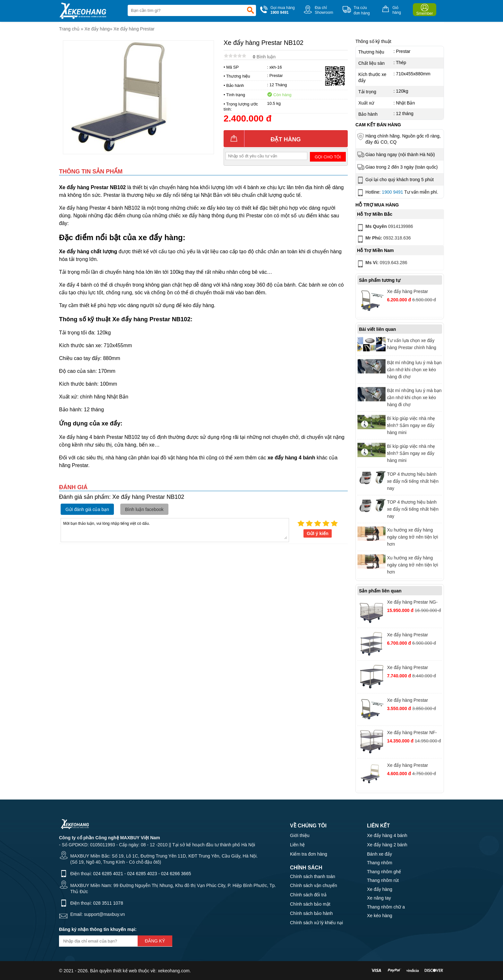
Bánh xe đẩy (379, 854)
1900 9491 (392, 192)
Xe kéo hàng (380, 916)
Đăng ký (155, 941)
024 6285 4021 (108, 874)
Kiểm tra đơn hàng (309, 854)
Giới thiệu (300, 835)
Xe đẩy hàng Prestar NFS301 (407, 292)
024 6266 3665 (176, 874)
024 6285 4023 (142, 874)
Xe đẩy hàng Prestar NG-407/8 (412, 603)
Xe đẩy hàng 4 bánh (387, 835)
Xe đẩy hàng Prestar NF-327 (412, 733)
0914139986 (385, 228)
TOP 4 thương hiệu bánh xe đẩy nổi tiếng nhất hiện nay (413, 481)
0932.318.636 (384, 239)
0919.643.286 (382, 264)
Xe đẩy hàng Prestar (134, 29)
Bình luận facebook (144, 509)
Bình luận (264, 57)
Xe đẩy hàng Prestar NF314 (407, 668)
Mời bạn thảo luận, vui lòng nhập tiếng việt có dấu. (175, 530)
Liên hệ (297, 845)
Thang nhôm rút (383, 880)
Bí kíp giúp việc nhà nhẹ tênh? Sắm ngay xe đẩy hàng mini (411, 425)
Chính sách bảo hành (311, 913)
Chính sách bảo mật (310, 904)
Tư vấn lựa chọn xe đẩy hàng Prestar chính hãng (411, 344)
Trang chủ (69, 29)
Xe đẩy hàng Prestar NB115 (407, 636)
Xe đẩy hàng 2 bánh (387, 845)
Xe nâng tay (379, 898)
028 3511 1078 (108, 903)
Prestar (276, 75)
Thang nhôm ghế (384, 872)
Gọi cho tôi (328, 157)
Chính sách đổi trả (308, 895)
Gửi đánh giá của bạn (87, 509)
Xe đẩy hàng (97, 29)
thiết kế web (125, 971)
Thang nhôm (380, 863)
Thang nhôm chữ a (386, 907)
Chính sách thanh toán (313, 876)
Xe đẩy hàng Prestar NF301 (407, 766)
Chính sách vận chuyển (314, 885)
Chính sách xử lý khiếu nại (316, 923)
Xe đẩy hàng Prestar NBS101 (407, 701)
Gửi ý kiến (318, 533)
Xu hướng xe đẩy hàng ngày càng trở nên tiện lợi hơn (412, 537)
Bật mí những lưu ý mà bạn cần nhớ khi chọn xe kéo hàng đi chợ (414, 370)
